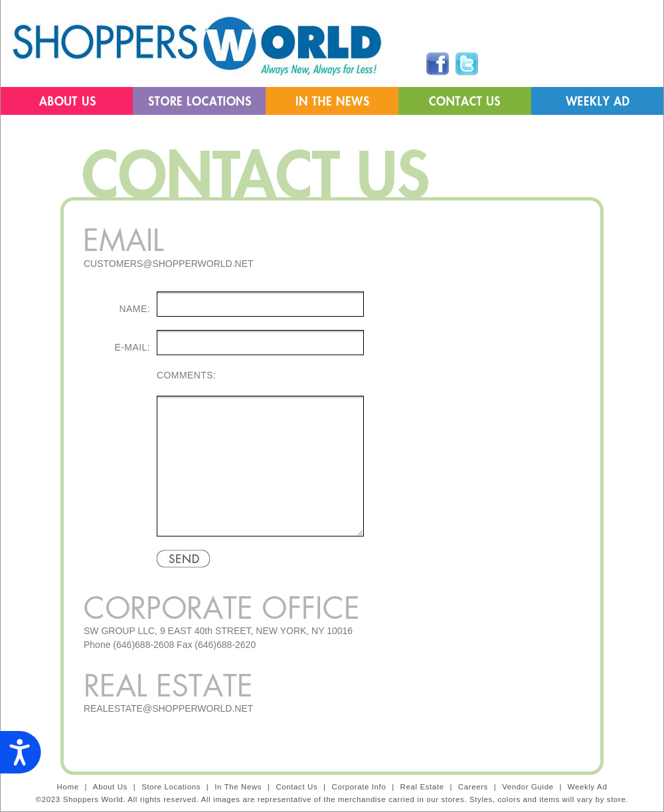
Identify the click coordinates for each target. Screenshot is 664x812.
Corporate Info (359, 787)
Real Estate (422, 787)
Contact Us (296, 787)
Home (68, 787)
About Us (110, 787)
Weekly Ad (588, 787)
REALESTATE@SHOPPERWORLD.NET (168, 708)
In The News (238, 787)
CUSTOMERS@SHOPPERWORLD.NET (169, 264)
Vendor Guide (529, 787)
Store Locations (171, 787)
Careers (473, 787)
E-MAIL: (132, 347)
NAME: (135, 309)
